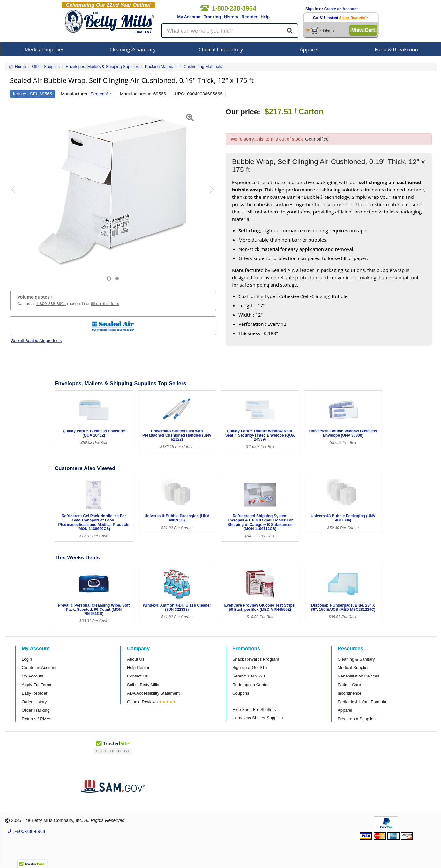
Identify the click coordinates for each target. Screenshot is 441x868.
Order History (34, 702)
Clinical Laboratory (221, 49)
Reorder (250, 17)
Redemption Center (250, 685)
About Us (136, 659)
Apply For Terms (37, 685)
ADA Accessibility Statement (153, 693)
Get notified (317, 139)
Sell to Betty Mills (143, 685)
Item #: (20, 94)
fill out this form (105, 304)
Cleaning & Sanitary (133, 49)
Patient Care (349, 685)
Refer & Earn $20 (249, 676)
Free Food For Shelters (254, 710)
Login (27, 659)
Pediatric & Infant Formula (362, 702)
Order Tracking (36, 710)
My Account (189, 17)
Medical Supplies (45, 49)
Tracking (212, 17)
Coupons (241, 693)
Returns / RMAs (37, 719)
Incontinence (350, 693)
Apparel (309, 49)
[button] (17, 194)
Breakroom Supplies (357, 719)
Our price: (243, 112)
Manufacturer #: (136, 94)
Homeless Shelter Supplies (258, 718)
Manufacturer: (75, 94)
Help (265, 17)
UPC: (180, 94)
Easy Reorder (35, 693)
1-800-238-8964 (51, 304)
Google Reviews (142, 702)
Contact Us (137, 676)
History (231, 17)
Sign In (312, 9)
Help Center (138, 667)
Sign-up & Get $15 (250, 667)
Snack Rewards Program (256, 659)
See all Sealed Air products (36, 341)
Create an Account (341, 9)
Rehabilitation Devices (358, 676)
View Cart (363, 30)
